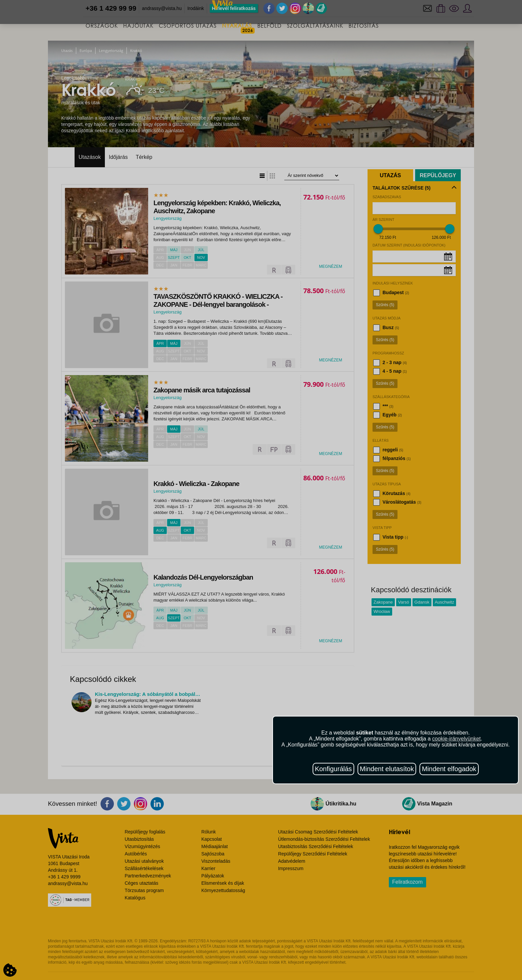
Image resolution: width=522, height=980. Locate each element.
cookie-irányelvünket (456, 739)
